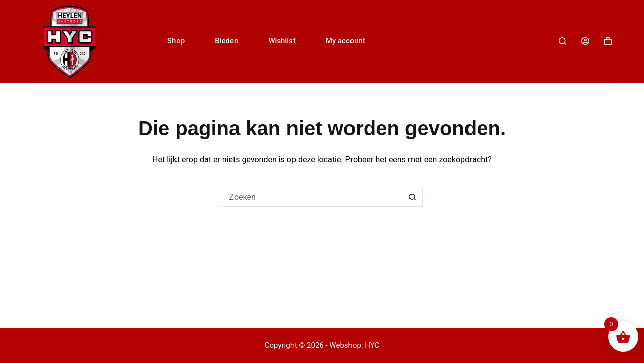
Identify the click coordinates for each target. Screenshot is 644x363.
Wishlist (282, 41)
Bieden (226, 41)
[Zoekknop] (413, 197)
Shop (176, 41)
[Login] (585, 41)
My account (345, 41)
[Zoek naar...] (312, 197)
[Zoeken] (563, 41)
